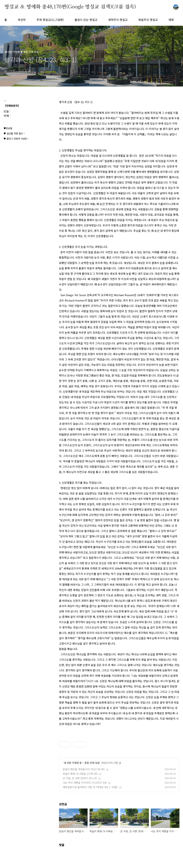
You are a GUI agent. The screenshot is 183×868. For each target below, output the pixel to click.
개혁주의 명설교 (118, 20)
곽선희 (22, 20)
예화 (171, 20)
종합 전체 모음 (92, 763)
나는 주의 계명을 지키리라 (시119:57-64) (85, 783)
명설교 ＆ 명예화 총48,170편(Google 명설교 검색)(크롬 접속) (70, 7)
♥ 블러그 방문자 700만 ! (16, 139)
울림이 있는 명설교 (86, 20)
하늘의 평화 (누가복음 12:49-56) (80, 774)
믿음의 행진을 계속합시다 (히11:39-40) (84, 769)
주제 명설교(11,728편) (50, 20)
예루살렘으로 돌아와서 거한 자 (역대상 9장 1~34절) (90, 787)
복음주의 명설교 (148, 20)
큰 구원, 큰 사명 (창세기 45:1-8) (80, 778)
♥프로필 (8, 128)
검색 (168, 7)
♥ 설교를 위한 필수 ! (14, 133)
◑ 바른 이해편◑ (72, 763)
